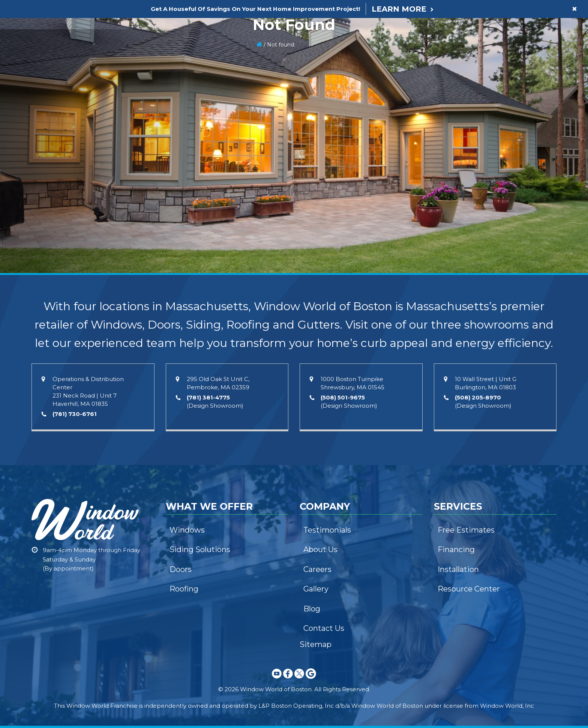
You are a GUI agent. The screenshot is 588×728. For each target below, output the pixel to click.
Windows (187, 530)
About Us (320, 549)
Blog (312, 609)
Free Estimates (466, 530)
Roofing (184, 589)
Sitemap (316, 644)
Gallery (316, 589)
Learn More (399, 9)
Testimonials (327, 530)
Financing (456, 549)
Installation (458, 569)
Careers (317, 569)
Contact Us (324, 628)
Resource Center (469, 589)
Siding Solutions (200, 549)
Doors (181, 569)
